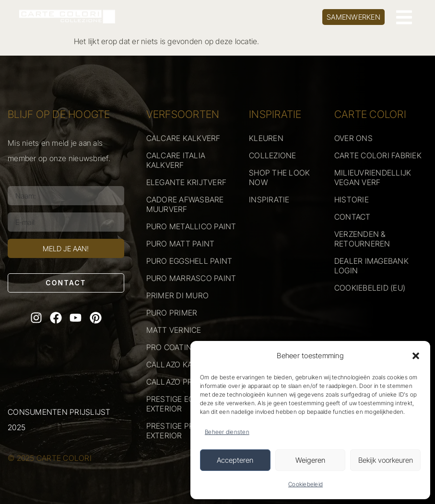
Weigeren (310, 460)
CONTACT (353, 217)
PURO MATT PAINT (181, 244)
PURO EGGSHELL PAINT (189, 261)
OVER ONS (353, 138)
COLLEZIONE (273, 155)
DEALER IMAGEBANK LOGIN (371, 266)
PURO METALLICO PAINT (191, 226)
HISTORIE (352, 199)
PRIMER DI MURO (178, 295)
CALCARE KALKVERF (183, 138)
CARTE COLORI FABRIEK (378, 155)
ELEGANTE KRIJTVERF (187, 182)
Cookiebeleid (306, 484)
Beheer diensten (227, 432)
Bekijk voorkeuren (386, 460)
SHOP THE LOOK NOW (279, 177)
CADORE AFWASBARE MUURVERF (185, 204)
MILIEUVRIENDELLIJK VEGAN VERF (373, 177)
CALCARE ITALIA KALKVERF (176, 160)
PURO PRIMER (172, 313)
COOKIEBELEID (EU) (370, 288)
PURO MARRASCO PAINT (191, 278)
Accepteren (235, 460)
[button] (416, 356)
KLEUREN (266, 138)
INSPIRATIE (269, 199)
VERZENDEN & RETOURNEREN (362, 239)
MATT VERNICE (174, 330)
